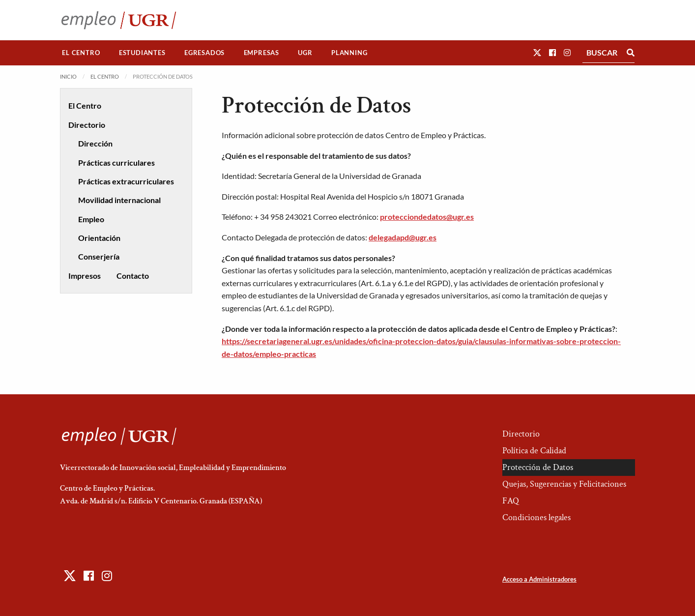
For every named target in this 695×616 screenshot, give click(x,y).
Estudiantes (142, 53)
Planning (349, 53)
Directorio (87, 125)
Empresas (261, 53)
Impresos (85, 276)
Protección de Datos (538, 467)
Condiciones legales (536, 517)
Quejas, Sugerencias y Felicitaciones (564, 484)
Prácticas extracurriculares (126, 181)
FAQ (511, 501)
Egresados (204, 53)
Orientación (99, 238)
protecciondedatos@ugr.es (427, 217)
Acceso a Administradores (539, 579)
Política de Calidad (534, 451)
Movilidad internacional (119, 200)
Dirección (95, 143)
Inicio (68, 76)
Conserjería (99, 256)
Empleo (91, 219)
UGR (305, 53)
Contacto (133, 276)
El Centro (81, 53)
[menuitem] (81, 53)
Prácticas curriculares (116, 162)
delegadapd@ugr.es (403, 237)
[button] (537, 52)
